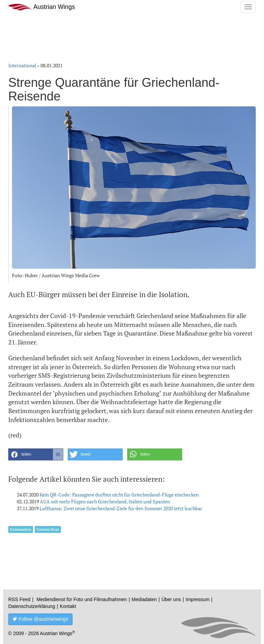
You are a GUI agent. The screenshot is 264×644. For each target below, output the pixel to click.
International (22, 65)
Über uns (171, 599)
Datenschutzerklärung (32, 606)
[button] (36, 454)
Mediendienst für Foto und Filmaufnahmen (82, 599)
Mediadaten (144, 599)
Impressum (197, 599)
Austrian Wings (42, 7)
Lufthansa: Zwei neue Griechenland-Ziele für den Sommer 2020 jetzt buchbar (121, 508)
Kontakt (68, 606)
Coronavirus (21, 529)
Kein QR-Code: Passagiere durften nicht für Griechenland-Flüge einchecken (119, 495)
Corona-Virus (48, 529)
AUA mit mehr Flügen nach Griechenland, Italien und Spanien (105, 501)
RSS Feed (19, 599)
